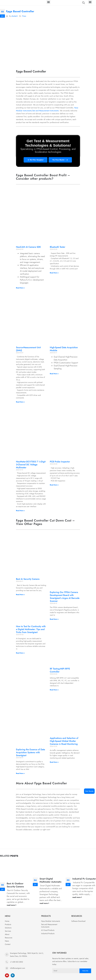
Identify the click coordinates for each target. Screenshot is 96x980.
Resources (9, 938)
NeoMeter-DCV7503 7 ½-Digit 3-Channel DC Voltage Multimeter (31, 465)
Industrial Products (48, 933)
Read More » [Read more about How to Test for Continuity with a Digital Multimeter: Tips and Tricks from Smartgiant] (20, 653)
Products (8, 924)
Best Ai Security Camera (28, 579)
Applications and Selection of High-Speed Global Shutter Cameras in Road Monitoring (64, 741)
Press (24, 16)
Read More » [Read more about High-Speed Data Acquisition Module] (54, 374)
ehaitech (15, 16)
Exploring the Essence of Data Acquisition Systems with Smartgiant (30, 752)
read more (12, 905)
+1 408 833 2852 (16, 962)
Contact (8, 944)
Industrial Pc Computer (84, 879)
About (7, 934)
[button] (48, 2)
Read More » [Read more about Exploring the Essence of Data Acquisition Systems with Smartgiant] (20, 773)
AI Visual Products (48, 930)
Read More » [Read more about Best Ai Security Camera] (20, 595)
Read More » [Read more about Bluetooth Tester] (54, 273)
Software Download (78, 921)
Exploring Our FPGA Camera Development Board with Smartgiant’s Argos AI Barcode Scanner (65, 597)
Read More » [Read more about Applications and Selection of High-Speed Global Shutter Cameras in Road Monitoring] (54, 762)
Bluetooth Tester (58, 247)
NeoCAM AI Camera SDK (28, 247)
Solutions (8, 928)
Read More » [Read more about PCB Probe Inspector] (54, 485)
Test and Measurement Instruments (46, 111)
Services (8, 931)
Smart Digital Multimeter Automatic (51, 880)
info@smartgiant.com (17, 968)
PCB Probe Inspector (60, 462)
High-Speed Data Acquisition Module (64, 349)
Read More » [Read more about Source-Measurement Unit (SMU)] (20, 402)
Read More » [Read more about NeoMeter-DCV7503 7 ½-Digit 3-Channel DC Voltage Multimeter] (20, 511)
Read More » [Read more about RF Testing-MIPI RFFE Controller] (54, 690)
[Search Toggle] (84, 3)
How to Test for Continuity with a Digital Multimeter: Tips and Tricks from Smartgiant (31, 629)
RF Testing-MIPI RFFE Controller (60, 670)
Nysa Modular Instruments (51, 921)
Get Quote (89, 791)
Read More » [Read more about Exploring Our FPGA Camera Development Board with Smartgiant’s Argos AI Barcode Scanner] (54, 619)
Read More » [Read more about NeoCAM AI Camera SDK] (20, 288)
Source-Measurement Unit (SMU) (28, 349)
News (7, 941)
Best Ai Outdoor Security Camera (15, 885)
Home (7, 921)
